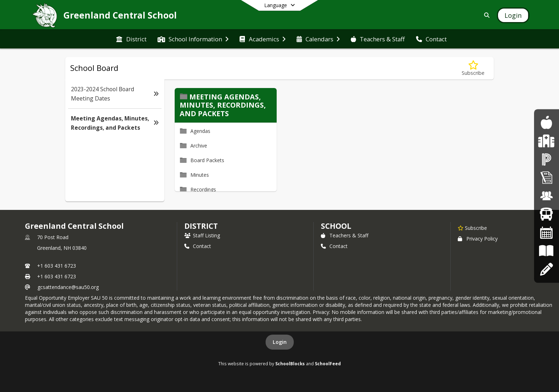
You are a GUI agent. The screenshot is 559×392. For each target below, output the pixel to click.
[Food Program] (546, 123)
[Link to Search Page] (485, 15)
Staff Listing (202, 235)
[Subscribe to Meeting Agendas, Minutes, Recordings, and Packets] (473, 68)
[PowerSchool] (547, 159)
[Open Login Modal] (513, 15)
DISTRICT (201, 226)
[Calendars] (547, 233)
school (336, 226)
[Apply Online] (546, 269)
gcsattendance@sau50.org (68, 287)
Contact (198, 246)
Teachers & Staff (345, 235)
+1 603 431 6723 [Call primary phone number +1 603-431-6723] (57, 266)
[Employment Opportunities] (547, 196)
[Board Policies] (546, 251)
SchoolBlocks (290, 363)
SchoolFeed (328, 363)
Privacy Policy (478, 239)
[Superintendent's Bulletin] (547, 178)
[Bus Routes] (546, 214)
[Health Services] (546, 141)
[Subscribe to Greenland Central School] (472, 228)
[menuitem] (131, 39)
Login (280, 342)
